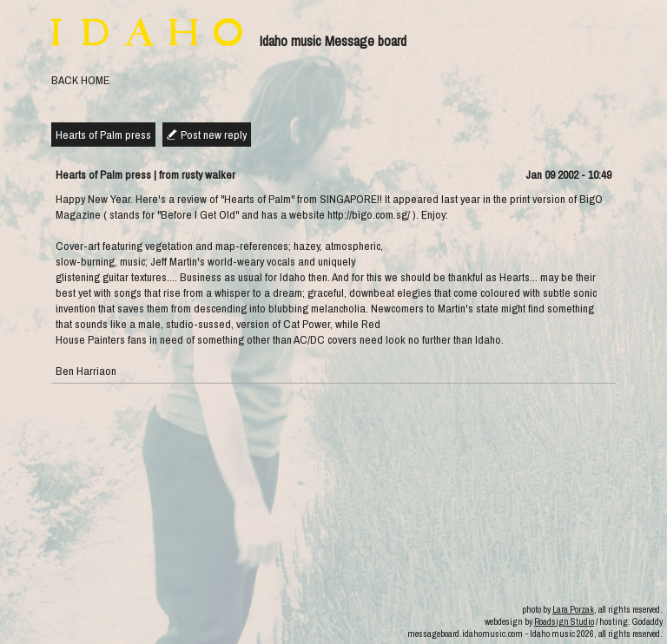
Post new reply (214, 135)
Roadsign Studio (564, 621)
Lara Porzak (573, 609)
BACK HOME (80, 80)
